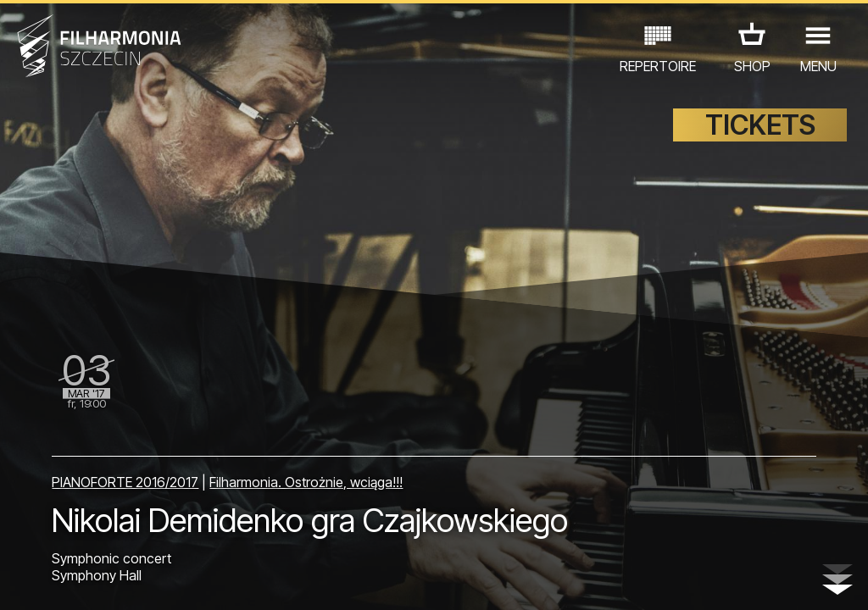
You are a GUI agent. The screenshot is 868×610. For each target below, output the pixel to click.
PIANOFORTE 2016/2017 (125, 482)
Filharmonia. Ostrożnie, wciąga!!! (306, 482)
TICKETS (760, 125)
